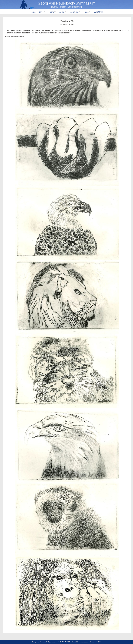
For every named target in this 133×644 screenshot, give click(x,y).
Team (52, 12)
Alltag (63, 12)
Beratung (75, 12)
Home (33, 12)
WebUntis (99, 12)
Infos (87, 12)
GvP (42, 12)
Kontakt (75, 642)
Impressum (84, 642)
